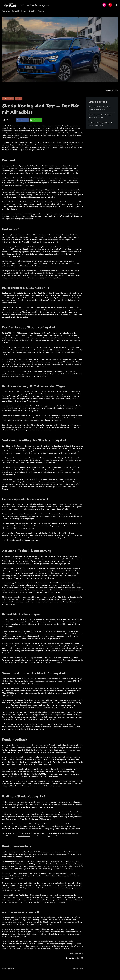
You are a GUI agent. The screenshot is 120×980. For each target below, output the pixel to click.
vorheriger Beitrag (9, 968)
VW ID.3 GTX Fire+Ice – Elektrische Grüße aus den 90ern (102, 116)
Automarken (6, 11)
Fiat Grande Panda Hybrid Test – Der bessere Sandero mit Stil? (100, 124)
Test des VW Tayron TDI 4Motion (63, 869)
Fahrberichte (18, 11)
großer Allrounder (25, 836)
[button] (9, 120)
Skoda (19, 99)
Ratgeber (44, 11)
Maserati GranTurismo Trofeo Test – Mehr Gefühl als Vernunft (101, 108)
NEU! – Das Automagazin (38, 5)
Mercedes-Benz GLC (20, 900)
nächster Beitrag (77, 968)
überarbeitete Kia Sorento (14, 922)
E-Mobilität (35, 11)
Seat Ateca (23, 873)
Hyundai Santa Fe (16, 929)
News (27, 11)
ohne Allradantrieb (43, 946)
